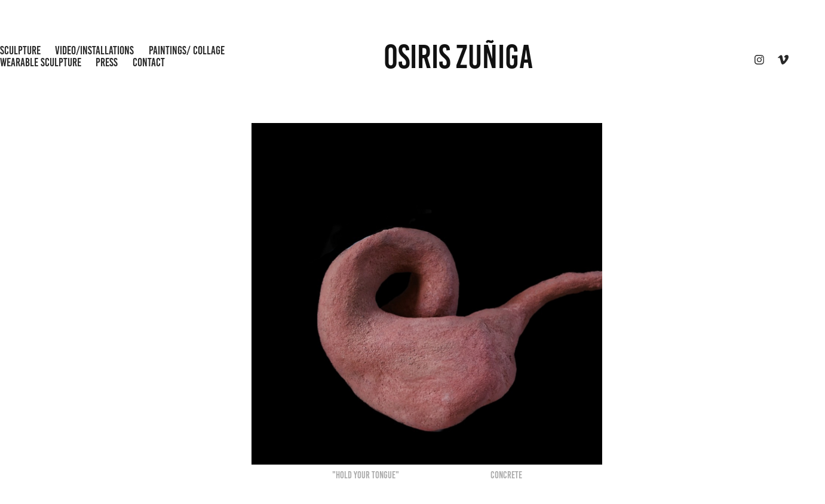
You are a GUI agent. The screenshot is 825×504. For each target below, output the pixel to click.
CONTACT (149, 62)
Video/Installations (94, 50)
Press (107, 62)
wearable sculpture (41, 62)
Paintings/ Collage (187, 50)
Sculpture (20, 50)
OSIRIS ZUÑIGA (458, 57)
